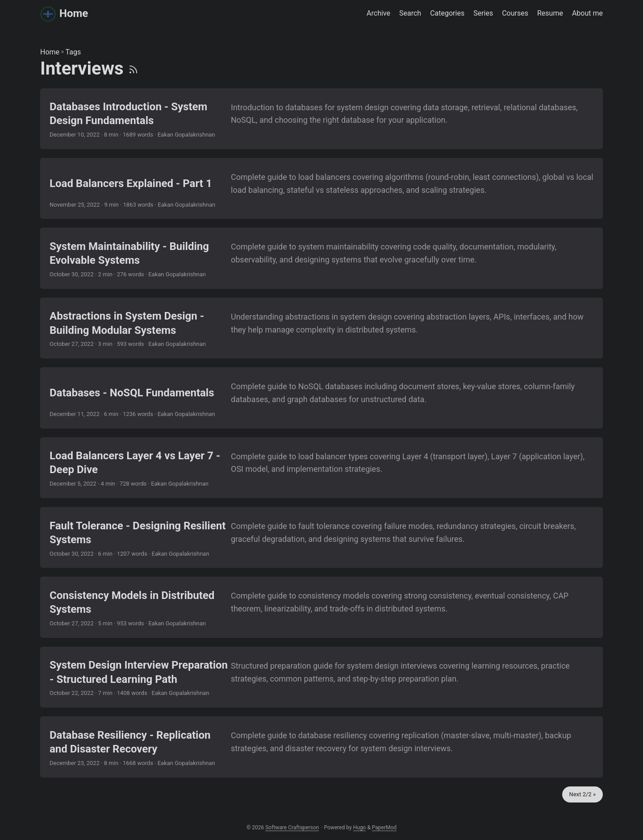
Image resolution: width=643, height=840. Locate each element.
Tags (73, 52)
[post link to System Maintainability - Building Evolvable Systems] (321, 258)
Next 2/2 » (582, 794)
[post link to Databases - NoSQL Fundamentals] (321, 398)
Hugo (360, 828)
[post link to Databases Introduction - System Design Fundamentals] (321, 119)
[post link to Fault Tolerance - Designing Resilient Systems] (321, 537)
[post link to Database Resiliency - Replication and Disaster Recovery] (321, 747)
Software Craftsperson (292, 828)
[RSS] (133, 69)
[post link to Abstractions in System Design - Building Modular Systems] (321, 328)
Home (64, 13)
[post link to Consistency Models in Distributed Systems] (321, 607)
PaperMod (384, 828)
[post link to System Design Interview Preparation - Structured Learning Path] (321, 677)
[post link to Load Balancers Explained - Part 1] (321, 188)
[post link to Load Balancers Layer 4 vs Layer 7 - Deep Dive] (321, 468)
